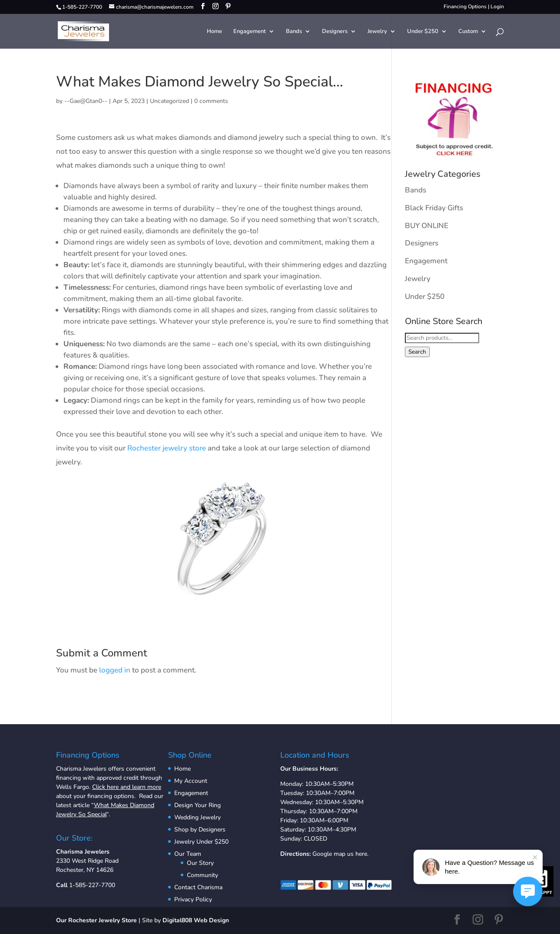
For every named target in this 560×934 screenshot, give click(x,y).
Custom (468, 32)
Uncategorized (169, 101)
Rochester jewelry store (167, 448)
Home (214, 32)
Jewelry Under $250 (201, 842)
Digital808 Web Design (196, 920)
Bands (294, 32)
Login (497, 7)
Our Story (200, 863)
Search (417, 352)
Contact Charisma (198, 887)
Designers (335, 32)
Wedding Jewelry (197, 817)
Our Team (188, 854)
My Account (191, 781)
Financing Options (465, 7)
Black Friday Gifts (434, 208)
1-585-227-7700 (92, 885)
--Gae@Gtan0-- (86, 101)
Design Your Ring (197, 805)
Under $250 (423, 32)
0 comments (211, 101)
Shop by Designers (200, 830)
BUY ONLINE (427, 226)
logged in (115, 670)
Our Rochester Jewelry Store (96, 920)
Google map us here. (340, 854)
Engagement (250, 32)
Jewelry (377, 32)
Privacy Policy (193, 899)
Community (202, 875)
